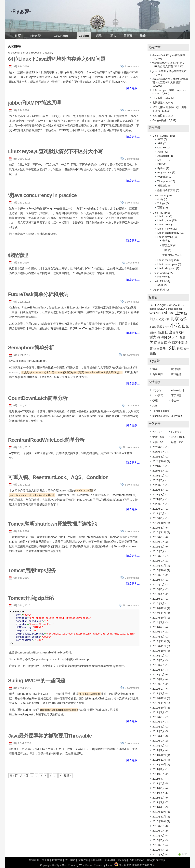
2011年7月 (159, 779)
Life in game (164, 220)
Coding (84, 36)
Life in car (163, 216)
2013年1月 (159, 693)
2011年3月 (159, 798)
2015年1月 (159, 603)
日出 (169, 332)
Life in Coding (160, 136)
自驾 (161, 343)
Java (160, 152)
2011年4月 (159, 793)
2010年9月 (159, 826)
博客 (155, 369)
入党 (156, 319)
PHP (160, 164)
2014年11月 (159, 613)
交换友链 (84, 860)
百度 (160, 208)
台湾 (165, 241)
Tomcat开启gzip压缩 (31, 598)
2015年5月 (159, 589)
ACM (160, 139)
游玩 (98, 36)
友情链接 (158, 103)
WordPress (86, 865)
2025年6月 (159, 447)
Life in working (161, 273)
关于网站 (70, 860)
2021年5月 (159, 499)
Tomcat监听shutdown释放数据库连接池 (52, 524)
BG (152, 305)
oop (183, 305)
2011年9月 (159, 769)
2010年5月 (159, 845)
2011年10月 (159, 764)
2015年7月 (159, 580)
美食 (153, 342)
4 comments (132, 110)
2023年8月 (159, 480)
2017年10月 (159, 523)
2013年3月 (159, 684)
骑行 (186, 349)
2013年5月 (159, 674)
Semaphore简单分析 (31, 348)
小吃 (175, 325)
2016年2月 (159, 561)
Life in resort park (167, 264)
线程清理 (18, 255)
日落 (176, 333)
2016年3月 (159, 556)
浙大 (113, 36)
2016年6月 (159, 547)
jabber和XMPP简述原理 (34, 103)
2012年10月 (159, 708)
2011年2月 (159, 802)
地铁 (183, 319)
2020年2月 (159, 509)
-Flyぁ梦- (21, 11)
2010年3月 (159, 854)
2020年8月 (159, 504)
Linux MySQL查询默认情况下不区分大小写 (55, 151)
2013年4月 (159, 679)
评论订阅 (110, 860)
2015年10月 (159, 570)
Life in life (158, 213)
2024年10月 (159, 461)
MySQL (162, 160)
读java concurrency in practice (42, 195)
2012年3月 (159, 741)
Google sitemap (156, 860)
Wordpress (164, 181)
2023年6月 (159, 485)
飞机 (171, 348)
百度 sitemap (137, 860)
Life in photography (168, 233)
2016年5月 (159, 551)
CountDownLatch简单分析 (38, 398)
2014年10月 (159, 618)
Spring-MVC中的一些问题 (37, 681)
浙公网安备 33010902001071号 (135, 865)
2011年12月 (159, 755)
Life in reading (165, 260)
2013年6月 (159, 670)
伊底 (155, 401)
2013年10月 (159, 651)
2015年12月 (159, 566)
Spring (169, 309)
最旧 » (68, 776)
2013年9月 (159, 656)
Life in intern (159, 195)
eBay (160, 199)
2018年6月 (159, 513)
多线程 (153, 327)
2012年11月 (159, 703)
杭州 (182, 332)
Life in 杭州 (159, 290)
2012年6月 (159, 727)
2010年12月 (159, 812)
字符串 (166, 327)
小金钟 (175, 401)
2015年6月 (159, 584)
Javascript (163, 156)
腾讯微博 (176, 374)
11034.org (61, 36)
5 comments (132, 485)
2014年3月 (159, 637)
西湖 (168, 342)
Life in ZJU (159, 281)
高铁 (153, 354)
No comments (131, 355)
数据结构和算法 (166, 190)
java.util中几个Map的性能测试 (169, 71)
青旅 (163, 349)
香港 (180, 349)
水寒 (155, 406)
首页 (18, 36)
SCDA (161, 309)
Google (160, 305)
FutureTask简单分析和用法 (38, 294)
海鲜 (164, 337)
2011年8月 (159, 774)
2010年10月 (159, 821)
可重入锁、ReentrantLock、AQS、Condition (58, 477)
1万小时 (157, 390)
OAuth (177, 305)
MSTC (170, 305)
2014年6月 (159, 632)
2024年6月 (159, 466)
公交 (161, 319)
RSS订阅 (97, 860)
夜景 (159, 327)
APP (160, 143)
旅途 (143, 36)
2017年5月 (159, 528)
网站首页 (34, 860)
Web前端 (163, 177)
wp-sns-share (162, 313)
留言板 (128, 36)
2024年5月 (159, 471)
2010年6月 (159, 840)
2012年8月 (159, 717)
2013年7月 (159, 665)
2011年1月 (159, 807)
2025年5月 (159, 452)
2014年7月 (159, 627)
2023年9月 (159, 476)
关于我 (46, 860)
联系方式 (57, 860)
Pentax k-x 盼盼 (161, 411)
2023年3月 (159, 494)
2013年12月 (159, 641)
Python (161, 168)
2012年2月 (159, 746)
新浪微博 (158, 374)
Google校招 (159, 120)
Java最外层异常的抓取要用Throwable (50, 736)
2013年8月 (159, 660)
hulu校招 (157, 116)
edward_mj (177, 390)
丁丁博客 (176, 395)
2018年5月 (159, 518)
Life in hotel (164, 224)
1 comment (133, 263)
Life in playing (165, 237)
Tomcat (178, 309)
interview (162, 277)
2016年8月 (159, 542)
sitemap (122, 860)
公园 (167, 319)
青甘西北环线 (170, 255)
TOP (185, 854)
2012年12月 (159, 698)
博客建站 (162, 186)
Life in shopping (166, 268)
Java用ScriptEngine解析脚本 (169, 55)
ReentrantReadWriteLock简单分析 (46, 440)
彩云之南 (167, 245)
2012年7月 (159, 722)
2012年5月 (159, 731)
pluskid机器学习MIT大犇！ (168, 416)
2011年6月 (159, 783)
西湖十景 (178, 343)
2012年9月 (159, 712)
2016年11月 (159, 532)
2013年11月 (159, 646)
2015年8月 (159, 575)
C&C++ (162, 148)
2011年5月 (159, 788)
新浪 (161, 332)
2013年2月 (159, 689)
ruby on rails (164, 172)
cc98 (160, 285)
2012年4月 (159, 736)
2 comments (132, 578)
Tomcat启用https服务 (32, 570)
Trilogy (161, 203)
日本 (165, 250)
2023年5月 (159, 490)
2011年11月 (159, 760)
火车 (175, 337)
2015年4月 (159, 594)
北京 (175, 319)
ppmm (153, 309)
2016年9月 (159, 537)
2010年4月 (159, 850)
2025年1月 (159, 457)
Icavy (109, 865)
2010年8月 (159, 831)
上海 (179, 313)
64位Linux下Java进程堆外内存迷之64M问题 (57, 59)
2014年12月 (159, 608)
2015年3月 (159, 599)
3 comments (132, 66)
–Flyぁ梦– (35, 36)
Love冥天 (158, 395)
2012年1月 (159, 750)
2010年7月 (159, 836)
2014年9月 (159, 622)
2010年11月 (159, 817)
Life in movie (165, 229)
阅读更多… (133, 88)
